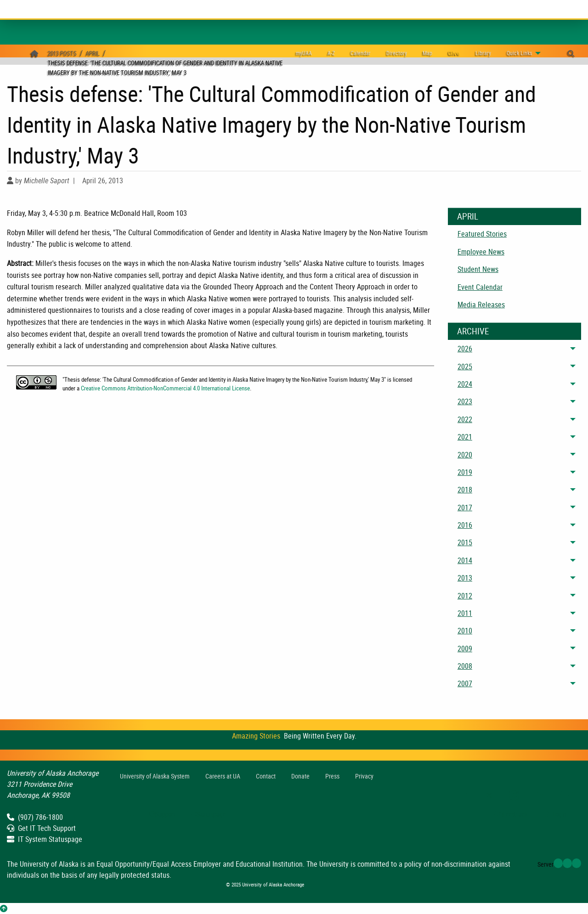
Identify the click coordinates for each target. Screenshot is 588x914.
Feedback (511, 814)
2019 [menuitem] (465, 472)
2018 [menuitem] (465, 490)
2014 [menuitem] (465, 560)
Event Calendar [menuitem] (480, 287)
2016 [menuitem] (465, 525)
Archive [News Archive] (473, 331)
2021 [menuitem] (465, 437)
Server (546, 864)
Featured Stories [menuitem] (482, 234)
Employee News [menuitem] (481, 252)
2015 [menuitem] (465, 542)
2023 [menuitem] (465, 401)
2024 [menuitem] (465, 384)
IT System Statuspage (45, 839)
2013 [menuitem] (465, 578)
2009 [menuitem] (465, 649)
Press (332, 776)
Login (555, 814)
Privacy (364, 776)
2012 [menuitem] (465, 596)
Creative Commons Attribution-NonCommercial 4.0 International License (165, 388)
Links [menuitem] (519, 53)
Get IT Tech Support (41, 828)
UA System (155, 776)
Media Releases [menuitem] (481, 305)
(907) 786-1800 (35, 817)
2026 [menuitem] (465, 349)
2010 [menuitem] (465, 631)
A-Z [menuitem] (331, 53)
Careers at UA (223, 776)
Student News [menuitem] (478, 269)
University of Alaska (49, 864)
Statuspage (208, 814)
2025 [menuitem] (465, 367)
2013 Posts (62, 53)
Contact (266, 776)
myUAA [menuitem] (304, 53)
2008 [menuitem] (465, 666)
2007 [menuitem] (465, 683)
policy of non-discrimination (445, 864)
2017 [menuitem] (465, 508)
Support (162, 814)
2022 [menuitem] (465, 419)
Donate (300, 776)
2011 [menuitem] (465, 613)
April (93, 53)
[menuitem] (361, 53)
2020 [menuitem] (465, 455)
